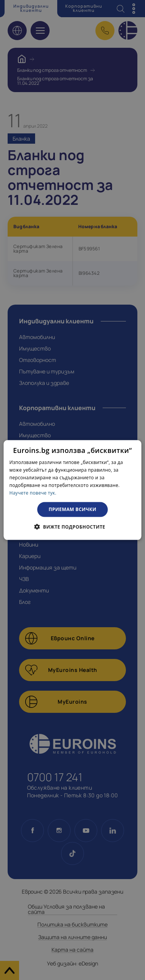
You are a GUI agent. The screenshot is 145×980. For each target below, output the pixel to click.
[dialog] (73, 490)
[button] (72, 526)
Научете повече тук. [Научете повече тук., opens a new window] (33, 492)
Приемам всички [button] (73, 509)
